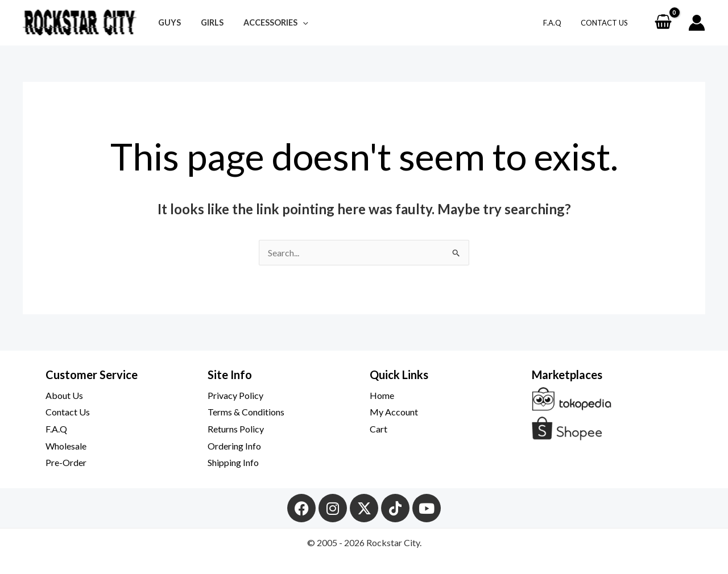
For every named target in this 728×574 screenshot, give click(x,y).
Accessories (267, 22)
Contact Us (607, 23)
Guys (167, 22)
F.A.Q (559, 23)
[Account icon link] (697, 23)
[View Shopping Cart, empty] (663, 23)
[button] (294, 22)
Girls (206, 22)
